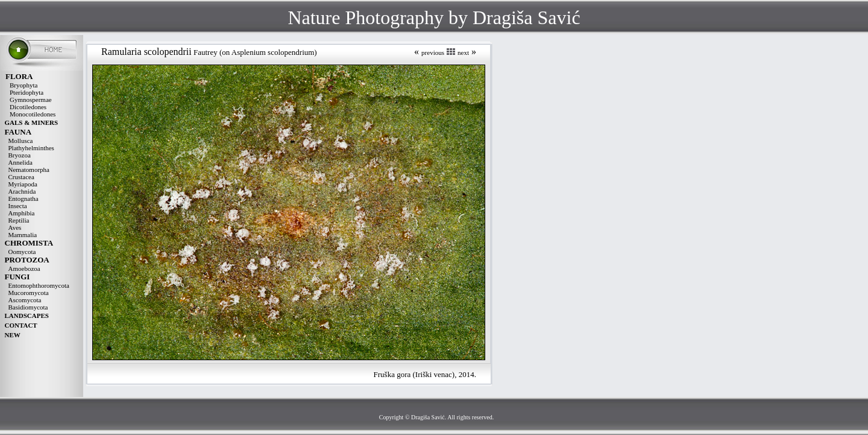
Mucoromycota (29, 293)
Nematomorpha (29, 170)
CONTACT (21, 325)
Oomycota (22, 252)
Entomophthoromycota (39, 285)
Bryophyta (24, 85)
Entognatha (24, 198)
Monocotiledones (33, 114)
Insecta (18, 206)
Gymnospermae (31, 100)
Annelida (20, 162)
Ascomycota (25, 300)
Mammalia (23, 235)
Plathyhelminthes (31, 148)
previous (433, 52)
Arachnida (22, 191)
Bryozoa (20, 155)
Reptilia (19, 220)
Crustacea (21, 177)
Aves (15, 227)
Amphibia (22, 213)
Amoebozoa (24, 268)
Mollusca (21, 141)
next (463, 52)
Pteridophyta (27, 92)
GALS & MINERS (32, 122)
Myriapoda (23, 184)
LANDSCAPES (27, 316)
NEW (13, 335)
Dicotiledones (28, 107)
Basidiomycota (28, 307)
